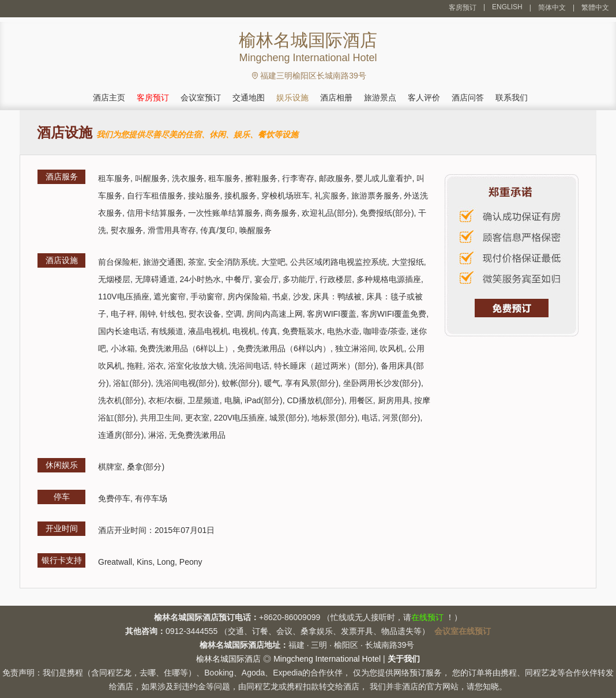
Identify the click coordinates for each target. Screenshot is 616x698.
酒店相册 (336, 97)
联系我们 (512, 97)
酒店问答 (468, 97)
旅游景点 (380, 97)
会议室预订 (201, 97)
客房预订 (463, 7)
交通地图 (249, 97)
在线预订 (427, 617)
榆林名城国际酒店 (228, 659)
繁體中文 (595, 7)
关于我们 (404, 659)
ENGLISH (507, 7)
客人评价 (424, 97)
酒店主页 (109, 97)
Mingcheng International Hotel (327, 659)
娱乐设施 (292, 97)
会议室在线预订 (463, 631)
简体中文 (552, 7)
